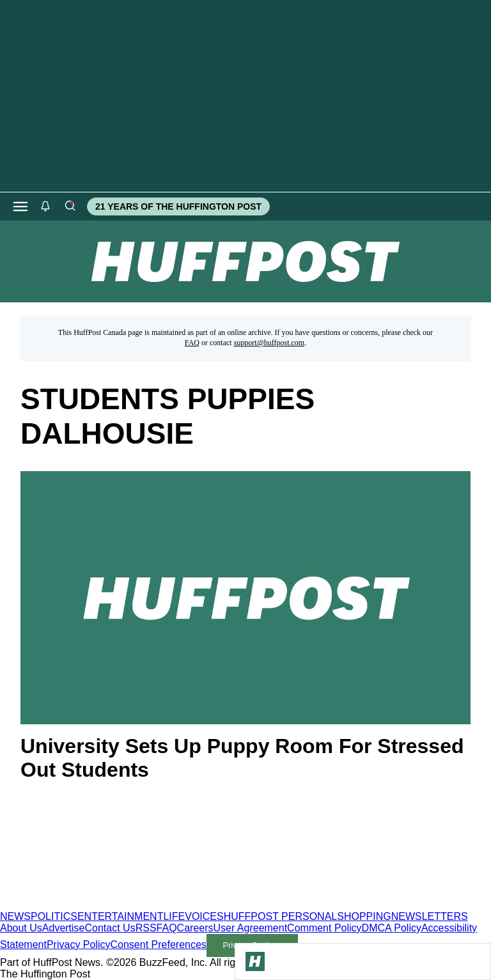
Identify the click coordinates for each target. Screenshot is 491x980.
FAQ (192, 343)
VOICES (204, 916)
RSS (146, 928)
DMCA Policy (392, 928)
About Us (21, 928)
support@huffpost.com (269, 343)
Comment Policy (324, 928)
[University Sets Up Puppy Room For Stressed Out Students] (245, 598)
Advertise (64, 928)
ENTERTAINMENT (121, 916)
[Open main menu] (20, 206)
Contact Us (110, 928)
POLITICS (54, 916)
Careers (195, 928)
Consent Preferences (159, 945)
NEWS (15, 916)
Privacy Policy (79, 945)
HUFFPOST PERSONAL (281, 916)
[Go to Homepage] (255, 961)
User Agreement (250, 928)
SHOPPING (364, 916)
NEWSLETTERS (430, 916)
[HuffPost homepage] (165, 905)
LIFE (174, 916)
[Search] (70, 206)
